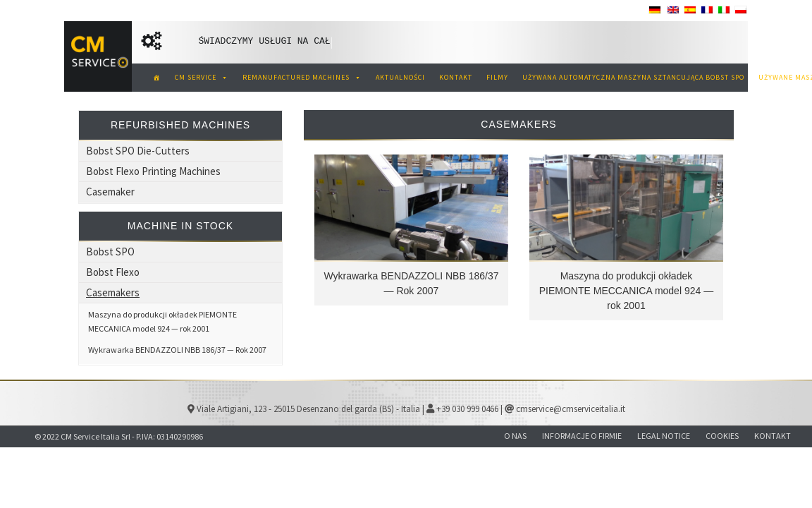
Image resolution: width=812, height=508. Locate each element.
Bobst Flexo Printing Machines (153, 171)
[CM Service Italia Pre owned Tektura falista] (157, 78)
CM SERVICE (202, 77)
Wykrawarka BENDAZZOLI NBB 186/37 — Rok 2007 (177, 350)
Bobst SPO (110, 252)
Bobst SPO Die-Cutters (138, 151)
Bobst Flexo (113, 272)
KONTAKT (456, 77)
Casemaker (110, 192)
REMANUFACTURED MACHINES (302, 77)
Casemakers (113, 292)
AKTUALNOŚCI (400, 77)
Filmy (497, 77)
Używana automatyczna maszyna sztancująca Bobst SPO (633, 77)
